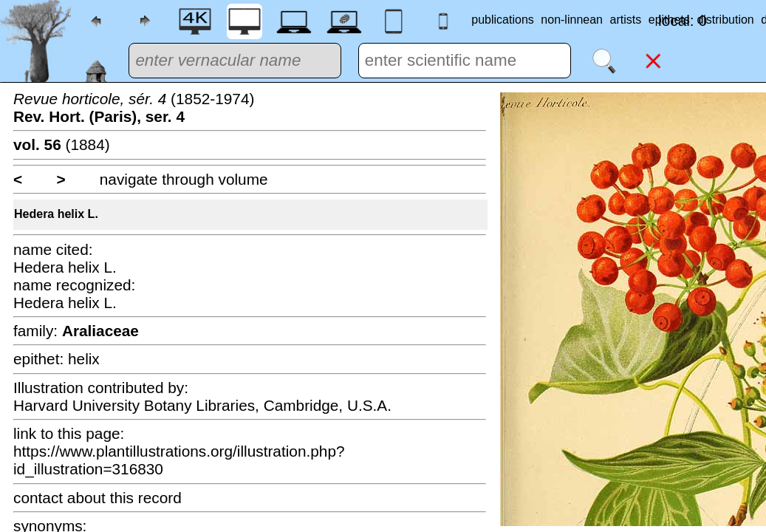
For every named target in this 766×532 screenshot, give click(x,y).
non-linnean (572, 20)
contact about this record (98, 498)
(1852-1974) (134, 108)
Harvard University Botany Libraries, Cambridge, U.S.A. (202, 405)
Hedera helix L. (56, 214)
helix (84, 359)
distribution (725, 20)
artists (626, 20)
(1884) (62, 144)
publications (503, 20)
